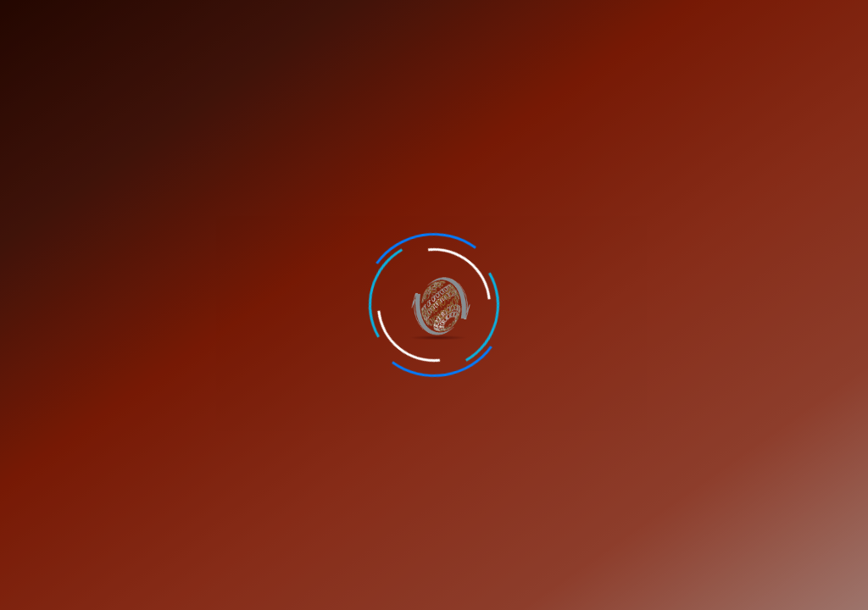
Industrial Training (453, 69)
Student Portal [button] (732, 21)
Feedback (601, 22)
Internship (259, 69)
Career (551, 22)
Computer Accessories (717, 69)
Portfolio (345, 69)
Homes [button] (43, 69)
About (101, 69)
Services (174, 69)
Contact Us (661, 22)
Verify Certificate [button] (815, 21)
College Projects (581, 69)
